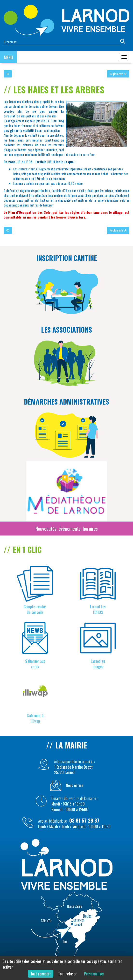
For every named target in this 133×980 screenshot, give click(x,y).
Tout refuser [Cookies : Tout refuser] (67, 974)
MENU (8, 57)
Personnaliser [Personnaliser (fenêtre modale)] (94, 974)
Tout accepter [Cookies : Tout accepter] (41, 974)
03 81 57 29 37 (84, 820)
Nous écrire (74, 785)
